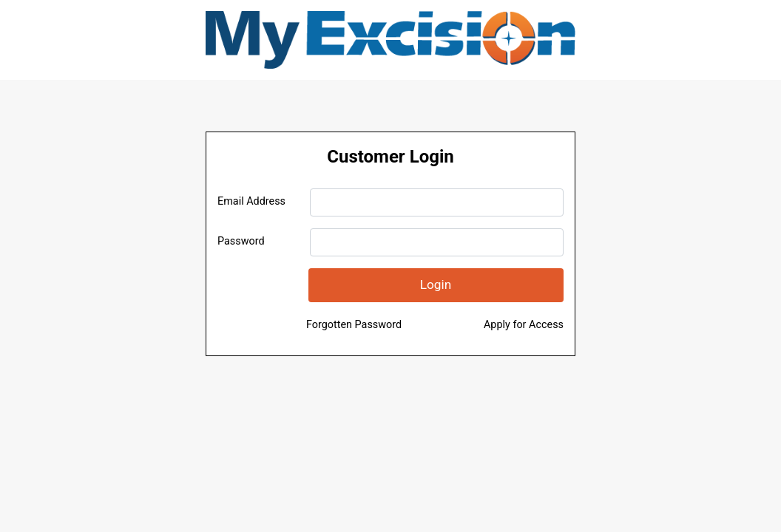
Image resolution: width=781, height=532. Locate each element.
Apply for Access (524, 325)
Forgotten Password (354, 325)
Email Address (251, 201)
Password (241, 241)
